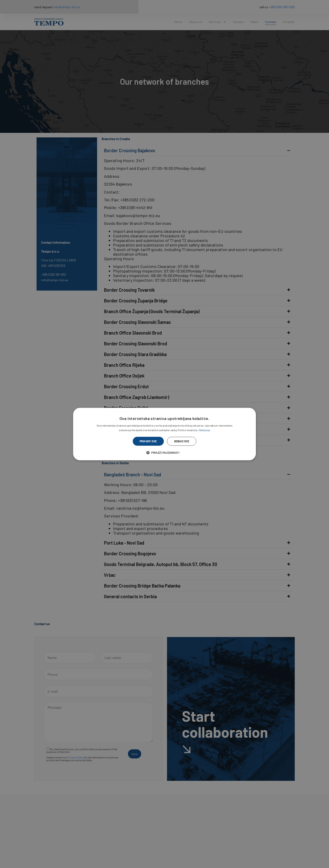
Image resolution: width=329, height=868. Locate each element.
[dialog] (164, 434)
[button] (164, 452)
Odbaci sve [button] (182, 441)
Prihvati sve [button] (148, 441)
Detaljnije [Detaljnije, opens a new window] (204, 430)
